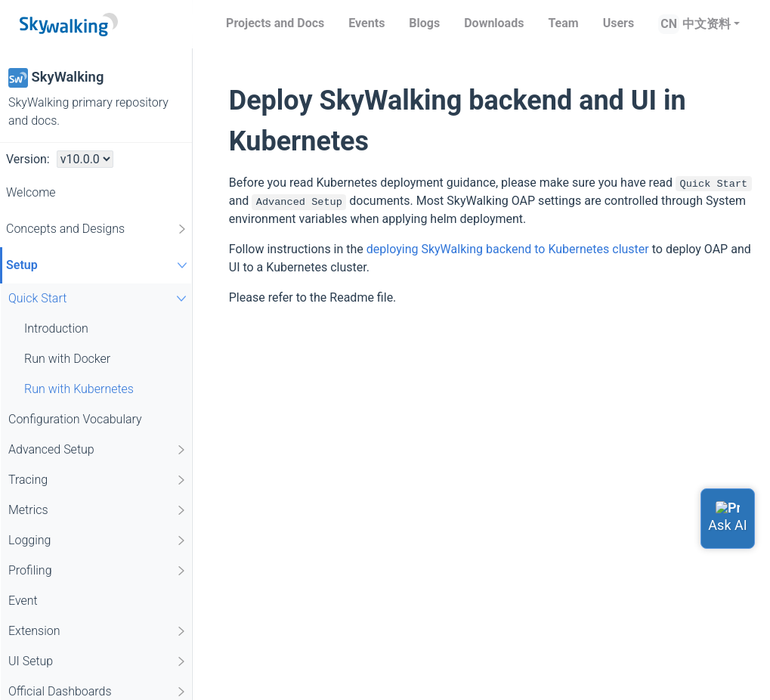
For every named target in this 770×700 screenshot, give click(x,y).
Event (23, 601)
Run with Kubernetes (79, 389)
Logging (98, 540)
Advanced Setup (98, 450)
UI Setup (98, 661)
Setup (99, 265)
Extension (98, 631)
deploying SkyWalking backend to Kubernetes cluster (508, 249)
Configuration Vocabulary (75, 419)
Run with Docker (67, 359)
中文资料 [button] (707, 24)
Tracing (98, 480)
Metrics (98, 510)
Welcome (31, 192)
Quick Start (99, 298)
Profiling (98, 571)
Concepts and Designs (97, 229)
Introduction (56, 328)
